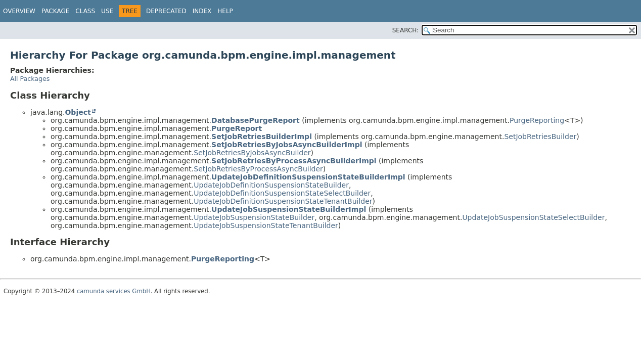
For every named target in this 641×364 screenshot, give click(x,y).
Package (55, 11)
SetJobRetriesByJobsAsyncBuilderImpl (287, 145)
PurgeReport (237, 128)
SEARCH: (406, 30)
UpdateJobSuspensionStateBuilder (254, 217)
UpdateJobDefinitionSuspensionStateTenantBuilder (283, 201)
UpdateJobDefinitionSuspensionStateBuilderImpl (308, 177)
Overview (19, 11)
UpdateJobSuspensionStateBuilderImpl (289, 209)
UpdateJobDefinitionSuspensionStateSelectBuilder (282, 193)
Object (78, 112)
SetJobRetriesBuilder (540, 136)
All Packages (30, 79)
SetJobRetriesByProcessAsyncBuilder (258, 169)
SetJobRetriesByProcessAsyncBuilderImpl (294, 161)
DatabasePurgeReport (256, 120)
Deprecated (166, 11)
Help (225, 11)
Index (202, 11)
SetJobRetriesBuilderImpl (262, 136)
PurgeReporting (537, 120)
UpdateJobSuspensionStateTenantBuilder (266, 225)
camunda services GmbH (114, 291)
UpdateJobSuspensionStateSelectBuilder (533, 217)
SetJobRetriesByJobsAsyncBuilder (252, 153)
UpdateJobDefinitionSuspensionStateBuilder (271, 185)
